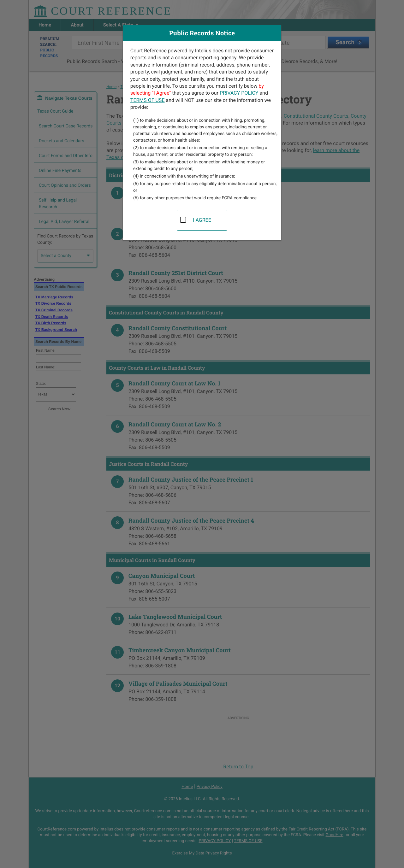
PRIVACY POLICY (239, 93)
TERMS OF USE (148, 100)
